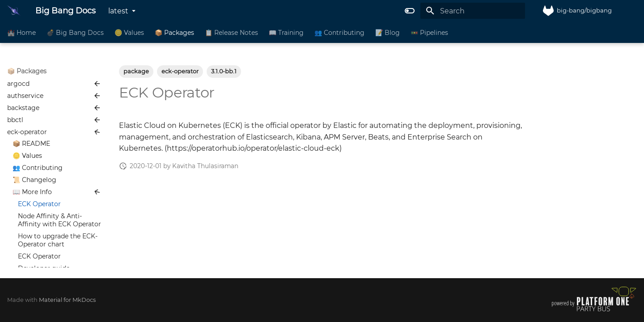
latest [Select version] (118, 11)
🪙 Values (129, 33)
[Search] (473, 11)
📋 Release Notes (231, 33)
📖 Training (286, 33)
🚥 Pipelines (429, 33)
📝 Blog (388, 33)
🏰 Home (21, 33)
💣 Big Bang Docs (75, 33)
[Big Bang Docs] (14, 11)
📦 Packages (174, 33)
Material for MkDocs (67, 300)
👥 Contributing (339, 33)
